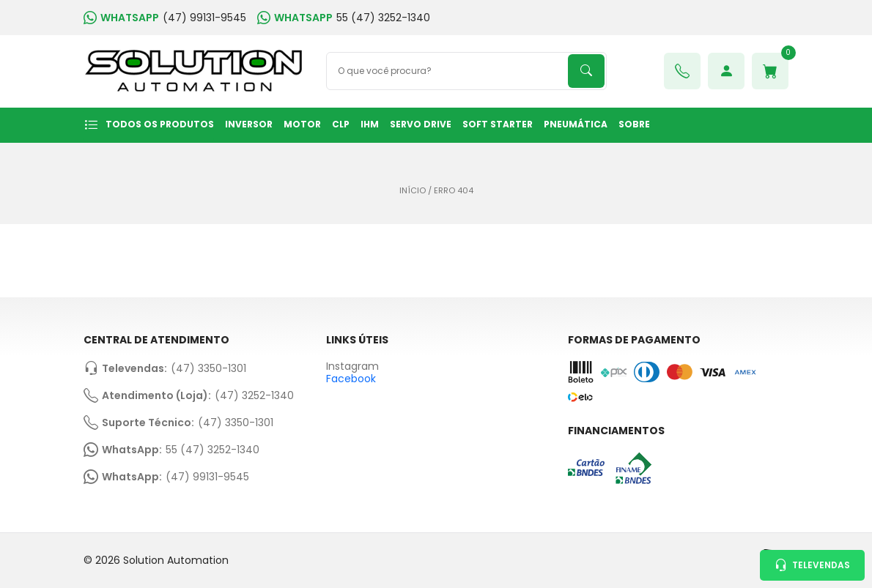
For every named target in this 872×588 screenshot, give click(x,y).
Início (413, 191)
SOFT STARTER (498, 124)
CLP (341, 124)
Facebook (351, 379)
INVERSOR (249, 124)
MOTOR (302, 124)
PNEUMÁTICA (576, 124)
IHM (370, 124)
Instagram (352, 366)
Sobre (634, 124)
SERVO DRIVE (421, 124)
